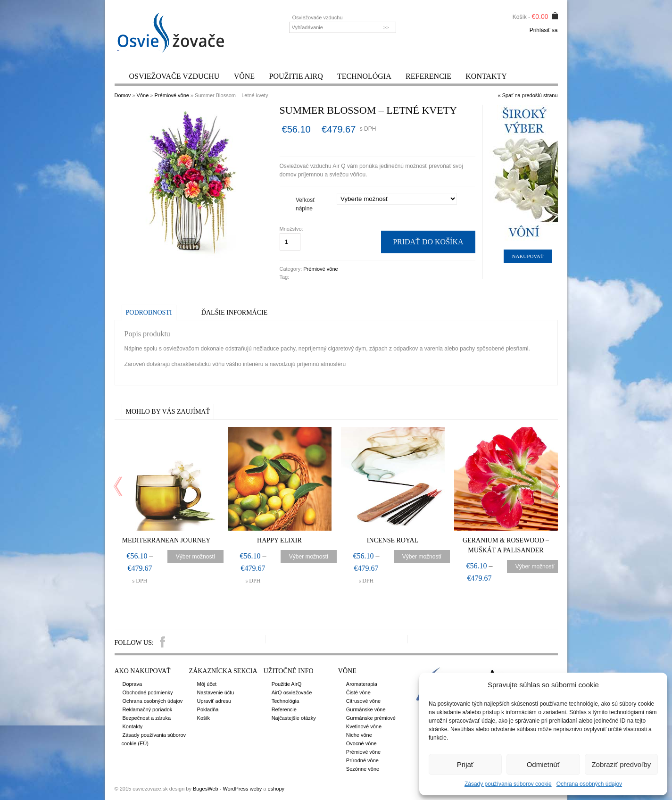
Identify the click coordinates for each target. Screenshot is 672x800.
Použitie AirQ (296, 76)
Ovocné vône (361, 743)
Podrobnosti (149, 312)
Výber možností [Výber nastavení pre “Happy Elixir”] (309, 557)
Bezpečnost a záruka (147, 718)
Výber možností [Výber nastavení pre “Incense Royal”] (422, 557)
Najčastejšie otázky (294, 718)
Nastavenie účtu (216, 692)
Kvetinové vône (364, 726)
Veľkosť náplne (305, 204)
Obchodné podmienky (148, 692)
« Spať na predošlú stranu (527, 95)
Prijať (465, 764)
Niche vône (359, 735)
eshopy (276, 789)
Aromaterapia (362, 684)
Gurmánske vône (366, 709)
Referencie (428, 76)
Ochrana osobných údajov (589, 784)
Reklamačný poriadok (148, 709)
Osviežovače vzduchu (174, 76)
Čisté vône (358, 692)
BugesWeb (206, 789)
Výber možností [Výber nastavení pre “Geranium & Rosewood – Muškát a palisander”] (535, 567)
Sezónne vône (363, 769)
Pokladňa (208, 709)
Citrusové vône (363, 701)
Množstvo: (292, 229)
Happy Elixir (279, 540)
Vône (244, 76)
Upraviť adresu (214, 701)
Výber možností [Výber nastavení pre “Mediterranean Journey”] (195, 557)
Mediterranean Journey (166, 540)
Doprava (133, 684)
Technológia (364, 76)
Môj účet (207, 684)
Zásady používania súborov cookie (508, 784)
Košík (204, 718)
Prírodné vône (362, 760)
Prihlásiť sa (544, 30)
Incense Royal (393, 540)
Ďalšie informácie (234, 312)
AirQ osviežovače (292, 692)
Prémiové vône (172, 95)
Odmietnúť (543, 764)
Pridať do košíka (428, 242)
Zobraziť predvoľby (621, 764)
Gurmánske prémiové (371, 718)
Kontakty (486, 76)
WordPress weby (242, 789)
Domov (123, 95)
